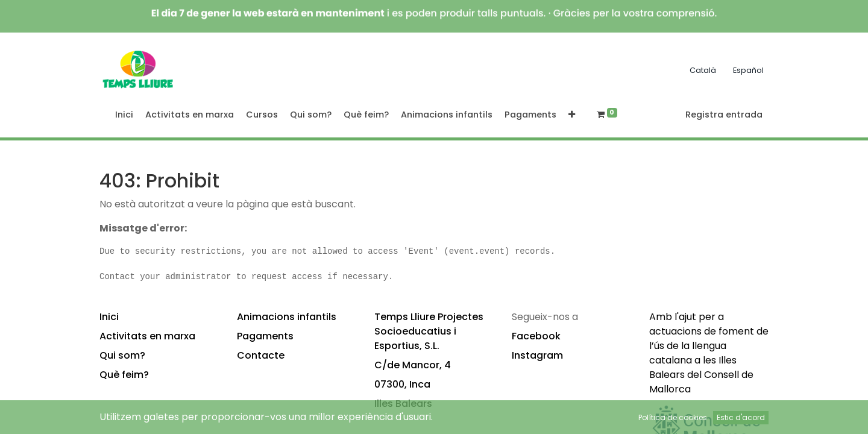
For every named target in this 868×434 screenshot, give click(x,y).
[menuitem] (124, 115)
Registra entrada (724, 115)
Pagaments (265, 336)
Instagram (537, 355)
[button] (572, 115)
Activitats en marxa (147, 336)
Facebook (536, 336)
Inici (109, 317)
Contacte (261, 355)
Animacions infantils (287, 317)
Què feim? (124, 375)
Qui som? (122, 355)
